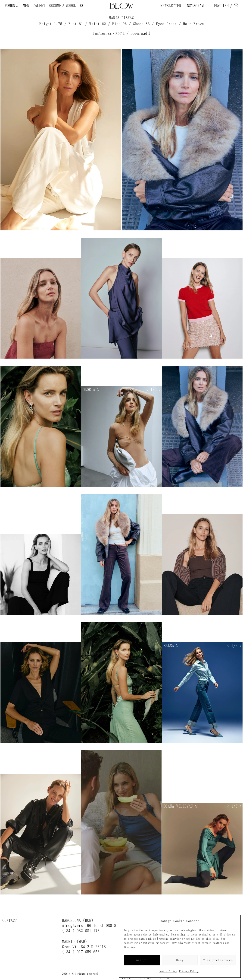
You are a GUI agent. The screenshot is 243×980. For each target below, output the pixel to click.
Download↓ (141, 33)
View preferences (218, 960)
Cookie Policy (168, 971)
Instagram (194, 6)
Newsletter (171, 6)
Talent (39, 6)
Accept (142, 960)
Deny (180, 960)
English (220, 6)
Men (26, 6)
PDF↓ (121, 33)
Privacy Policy (189, 971)
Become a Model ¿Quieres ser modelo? (62, 6)
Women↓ (12, 6)
